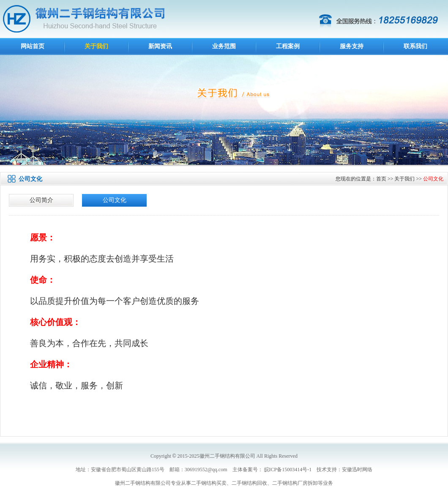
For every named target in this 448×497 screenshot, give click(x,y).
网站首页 (33, 46)
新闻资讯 (160, 46)
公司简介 (41, 200)
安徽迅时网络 (357, 470)
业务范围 (224, 46)
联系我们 (415, 46)
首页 (381, 179)
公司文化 (433, 179)
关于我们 (96, 46)
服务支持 (352, 46)
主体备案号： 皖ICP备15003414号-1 (272, 470)
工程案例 (288, 46)
